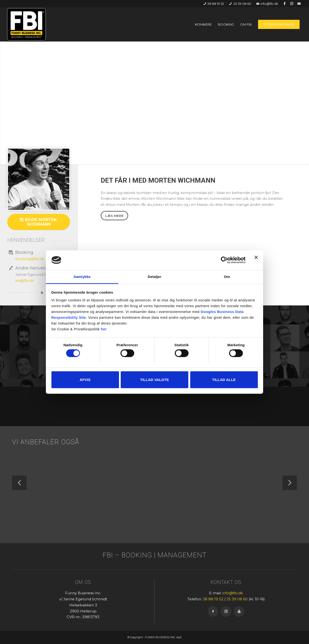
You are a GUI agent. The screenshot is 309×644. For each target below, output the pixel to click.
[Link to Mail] (299, 4)
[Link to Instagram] (292, 4)
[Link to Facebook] (284, 4)
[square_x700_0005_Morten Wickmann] (39, 179)
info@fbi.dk (267, 4)
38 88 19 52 (214, 4)
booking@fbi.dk (30, 259)
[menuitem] (214, 4)
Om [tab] (227, 276)
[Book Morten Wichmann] (39, 222)
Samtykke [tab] (82, 276)
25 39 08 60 (240, 4)
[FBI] (26, 24)
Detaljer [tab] (154, 276)
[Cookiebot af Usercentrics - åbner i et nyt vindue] (224, 260)
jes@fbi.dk (25, 280)
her (104, 329)
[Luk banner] (256, 260)
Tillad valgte (154, 379)
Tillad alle (224, 379)
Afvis (85, 379)
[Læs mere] (114, 216)
